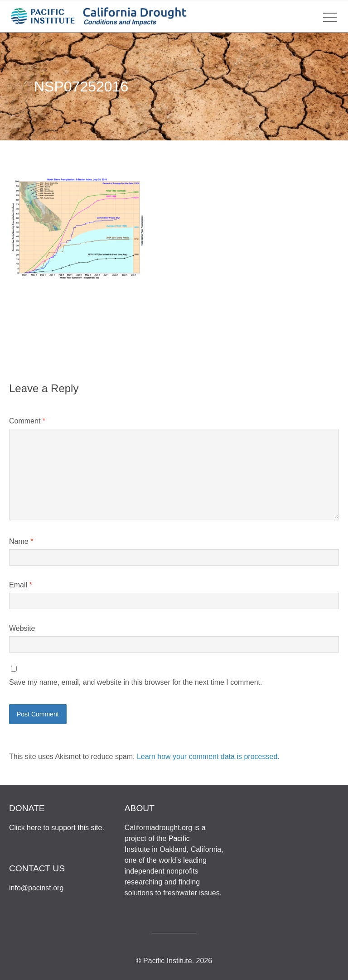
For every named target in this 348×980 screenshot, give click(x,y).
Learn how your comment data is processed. (208, 757)
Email (21, 585)
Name (21, 541)
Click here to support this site (56, 828)
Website (22, 628)
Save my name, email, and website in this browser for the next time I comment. (135, 682)
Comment (27, 421)
